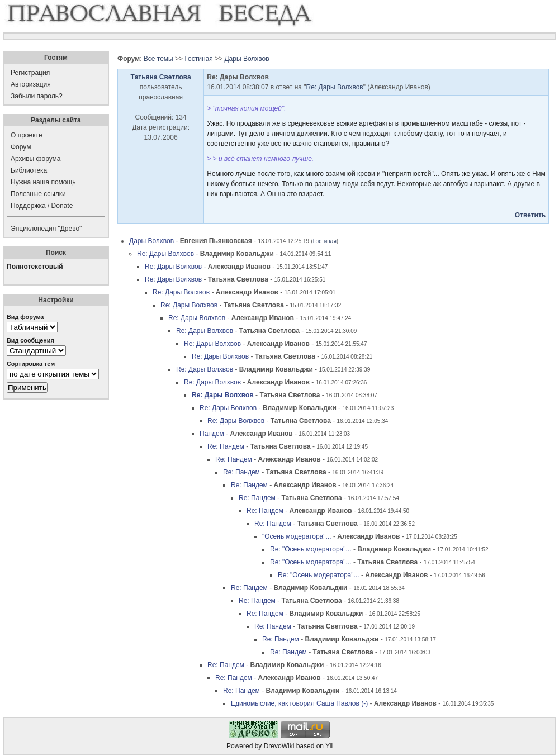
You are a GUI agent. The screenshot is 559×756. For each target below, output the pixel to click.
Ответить (530, 215)
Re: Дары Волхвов (335, 87)
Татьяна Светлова (161, 77)
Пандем (212, 434)
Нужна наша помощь (43, 182)
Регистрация (30, 73)
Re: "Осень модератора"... (311, 549)
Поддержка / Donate (42, 206)
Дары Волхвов (247, 59)
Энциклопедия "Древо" (46, 229)
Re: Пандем (226, 446)
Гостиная (198, 59)
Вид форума (25, 317)
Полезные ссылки (38, 194)
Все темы (158, 59)
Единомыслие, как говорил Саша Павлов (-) (299, 703)
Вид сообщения (30, 340)
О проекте (27, 135)
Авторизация (31, 84)
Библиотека (29, 170)
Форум (21, 147)
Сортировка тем (31, 364)
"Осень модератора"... (297, 536)
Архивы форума (35, 159)
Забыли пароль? (37, 96)
